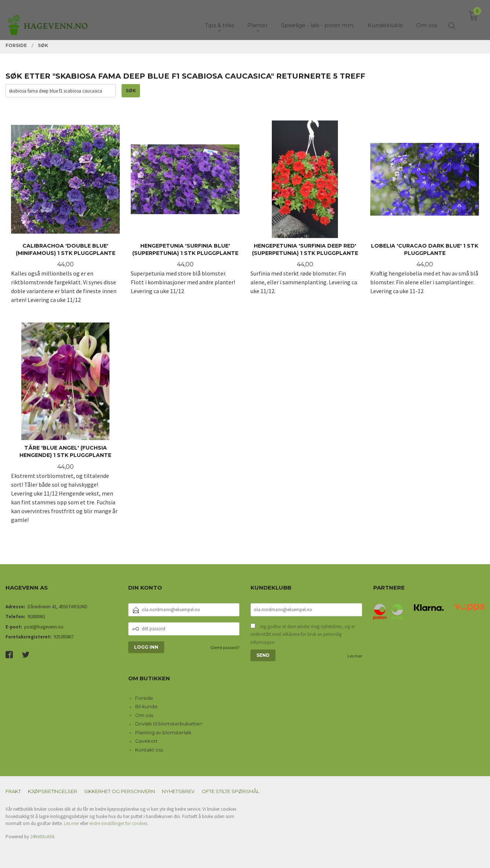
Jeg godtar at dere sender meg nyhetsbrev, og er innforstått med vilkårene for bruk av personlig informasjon (303, 634)
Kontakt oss (149, 750)
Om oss (144, 715)
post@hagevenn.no (44, 627)
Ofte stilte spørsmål (230, 791)
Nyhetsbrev (178, 791)
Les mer (355, 656)
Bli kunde (146, 706)
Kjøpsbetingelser (53, 791)
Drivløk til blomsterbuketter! (169, 724)
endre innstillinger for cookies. (119, 823)
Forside (144, 698)
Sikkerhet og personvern (120, 791)
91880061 (36, 617)
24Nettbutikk (42, 837)
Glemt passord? (225, 647)
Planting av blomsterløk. (164, 732)
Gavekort (146, 741)
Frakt (13, 791)
